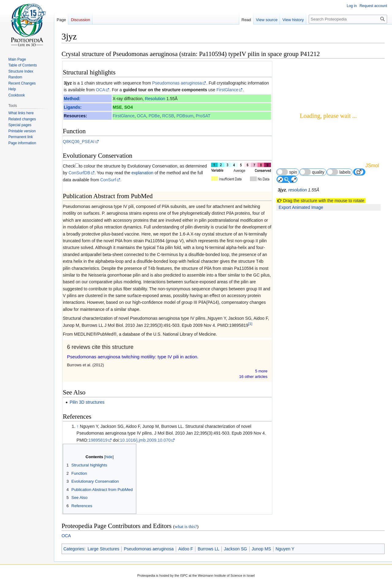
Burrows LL (208, 549)
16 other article (253, 377)
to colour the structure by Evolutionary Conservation (128, 166)
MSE (117, 107)
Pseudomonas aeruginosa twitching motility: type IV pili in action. (133, 357)
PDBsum (185, 116)
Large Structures (104, 549)
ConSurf (108, 180)
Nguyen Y (285, 549)
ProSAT (203, 116)
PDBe (154, 116)
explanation (142, 173)
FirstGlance (228, 90)
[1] (250, 324)
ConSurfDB (79, 173)
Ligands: (73, 107)
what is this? (186, 526)
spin (287, 172)
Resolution (155, 99)
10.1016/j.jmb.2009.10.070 (145, 440)
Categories (74, 549)
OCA (100, 90)
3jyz (68, 83)
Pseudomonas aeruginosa (177, 83)
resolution (298, 190)
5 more (261, 371)
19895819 (98, 440)
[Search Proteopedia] (348, 19)
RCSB (168, 116)
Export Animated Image (301, 207)
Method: (72, 99)
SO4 (129, 107)
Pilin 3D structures (87, 402)
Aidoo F (186, 549)
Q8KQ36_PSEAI (79, 141)
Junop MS (261, 549)
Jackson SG (235, 549)
